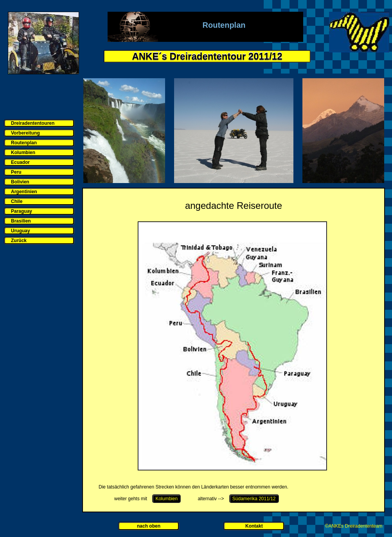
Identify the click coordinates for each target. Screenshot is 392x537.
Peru (16, 172)
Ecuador (20, 162)
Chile (17, 201)
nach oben (149, 526)
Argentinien (24, 192)
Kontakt (254, 526)
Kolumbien (23, 153)
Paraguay (22, 211)
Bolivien (20, 182)
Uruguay (21, 231)
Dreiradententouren (33, 123)
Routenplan (24, 143)
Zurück (19, 241)
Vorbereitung (25, 133)
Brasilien (21, 221)
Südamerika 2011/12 (254, 499)
